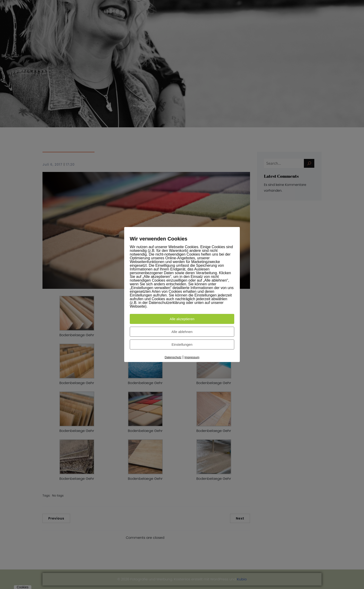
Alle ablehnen (182, 332)
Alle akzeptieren (182, 319)
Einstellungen (182, 344)
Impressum (192, 357)
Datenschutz (173, 357)
